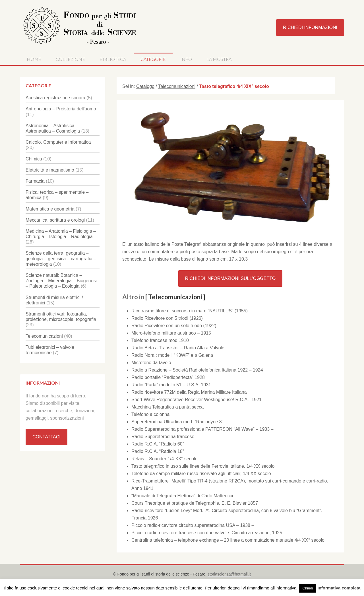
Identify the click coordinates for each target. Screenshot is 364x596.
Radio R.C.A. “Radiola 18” (158, 451)
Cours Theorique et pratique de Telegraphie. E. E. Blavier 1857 (195, 503)
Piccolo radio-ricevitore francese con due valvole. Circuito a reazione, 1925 (207, 533)
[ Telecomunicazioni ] (175, 297)
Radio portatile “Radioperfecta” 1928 (168, 377)
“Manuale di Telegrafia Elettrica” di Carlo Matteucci (182, 496)
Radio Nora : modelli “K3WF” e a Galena (172, 355)
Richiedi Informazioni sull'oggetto (230, 278)
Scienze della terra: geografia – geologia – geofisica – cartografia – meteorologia (61, 258)
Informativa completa (339, 588)
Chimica (34, 159)
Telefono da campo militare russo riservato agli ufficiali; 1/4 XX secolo (201, 474)
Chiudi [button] (308, 588)
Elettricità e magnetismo (50, 170)
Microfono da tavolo (151, 363)
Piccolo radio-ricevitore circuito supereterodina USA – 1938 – (193, 525)
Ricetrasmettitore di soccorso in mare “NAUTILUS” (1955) (190, 311)
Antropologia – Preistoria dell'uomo (61, 109)
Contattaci (46, 437)
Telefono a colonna (150, 414)
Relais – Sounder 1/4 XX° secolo (164, 459)
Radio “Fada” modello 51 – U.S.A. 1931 (171, 385)
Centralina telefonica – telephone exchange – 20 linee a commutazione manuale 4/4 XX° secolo (228, 540)
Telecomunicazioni (44, 336)
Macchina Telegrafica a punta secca (167, 407)
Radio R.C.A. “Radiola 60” (158, 444)
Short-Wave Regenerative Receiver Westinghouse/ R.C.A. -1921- (197, 400)
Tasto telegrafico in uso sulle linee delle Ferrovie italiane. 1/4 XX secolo (203, 466)
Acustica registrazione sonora (55, 98)
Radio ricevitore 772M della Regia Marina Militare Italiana (189, 392)
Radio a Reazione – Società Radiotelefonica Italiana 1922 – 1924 (197, 370)
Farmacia (35, 181)
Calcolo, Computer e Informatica (58, 142)
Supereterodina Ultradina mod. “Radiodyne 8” (177, 422)
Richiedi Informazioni (310, 27)
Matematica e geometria (50, 209)
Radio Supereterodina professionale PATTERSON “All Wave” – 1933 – (202, 429)
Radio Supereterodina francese (163, 437)
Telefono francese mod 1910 (160, 340)
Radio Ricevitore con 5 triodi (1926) (167, 318)
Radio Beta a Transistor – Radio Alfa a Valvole (178, 348)
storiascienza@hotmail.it (229, 574)
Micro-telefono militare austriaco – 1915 (171, 333)
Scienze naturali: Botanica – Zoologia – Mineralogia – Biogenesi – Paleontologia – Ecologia (61, 281)
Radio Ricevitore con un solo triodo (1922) (174, 326)
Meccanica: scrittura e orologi (55, 220)
